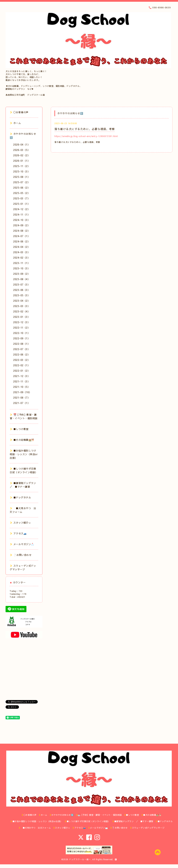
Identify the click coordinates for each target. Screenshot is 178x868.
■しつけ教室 (19, 429)
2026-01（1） (22, 161)
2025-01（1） (22, 204)
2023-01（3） (22, 317)
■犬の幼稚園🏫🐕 (22, 440)
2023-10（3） (22, 268)
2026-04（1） (22, 144)
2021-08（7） (22, 398)
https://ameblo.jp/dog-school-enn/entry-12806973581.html (86, 136)
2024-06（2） (22, 241)
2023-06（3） (22, 290)
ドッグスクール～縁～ (80, 859)
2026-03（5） (22, 150)
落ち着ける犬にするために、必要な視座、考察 (85, 129)
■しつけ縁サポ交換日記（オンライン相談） (24, 470)
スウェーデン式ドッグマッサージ (23, 567)
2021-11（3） (22, 381)
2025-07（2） (22, 182)
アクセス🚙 (18, 533)
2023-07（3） (22, 284)
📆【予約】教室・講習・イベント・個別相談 (24, 416)
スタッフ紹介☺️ (21, 523)
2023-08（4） (22, 279)
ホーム (16, 123)
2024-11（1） (22, 214)
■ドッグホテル (21, 497)
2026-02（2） (22, 155)
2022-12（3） (22, 322)
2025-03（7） (22, 198)
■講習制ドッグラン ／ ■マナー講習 (24, 485)
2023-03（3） (22, 306)
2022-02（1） (22, 365)
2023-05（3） (22, 295)
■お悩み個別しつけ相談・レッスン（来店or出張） (24, 454)
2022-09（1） (22, 338)
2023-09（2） (22, 274)
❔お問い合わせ (21, 555)
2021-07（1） (22, 403)
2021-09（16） (22, 392)
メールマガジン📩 (22, 544)
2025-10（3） (22, 171)
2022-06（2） (22, 354)
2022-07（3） (22, 349)
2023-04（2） (22, 301)
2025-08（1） (22, 177)
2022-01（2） (22, 371)
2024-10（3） (22, 220)
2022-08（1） (22, 344)
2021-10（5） (22, 387)
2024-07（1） (22, 236)
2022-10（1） (22, 333)
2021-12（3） (22, 376)
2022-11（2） (22, 328)
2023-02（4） (22, 311)
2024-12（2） (22, 209)
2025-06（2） (22, 188)
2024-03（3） (22, 252)
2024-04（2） (22, 247)
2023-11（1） (22, 263)
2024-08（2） (22, 231)
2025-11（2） (22, 166)
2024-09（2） (22, 225)
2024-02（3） (22, 258)
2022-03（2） (22, 360)
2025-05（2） (22, 193)
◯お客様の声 (19, 112)
